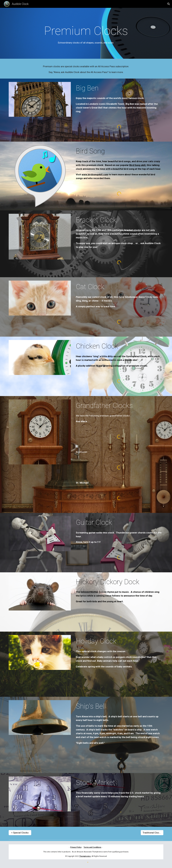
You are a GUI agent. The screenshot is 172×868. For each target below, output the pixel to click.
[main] (86, 34)
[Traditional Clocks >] (152, 833)
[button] (169, 4)
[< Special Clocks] (20, 833)
